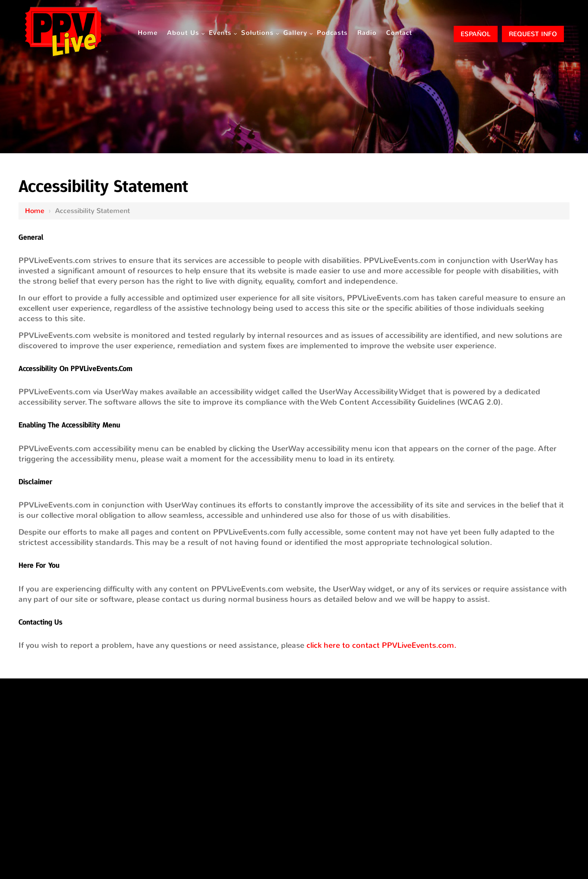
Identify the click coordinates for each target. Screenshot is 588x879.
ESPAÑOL (476, 34)
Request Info (533, 34)
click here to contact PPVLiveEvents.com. (381, 645)
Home (35, 211)
